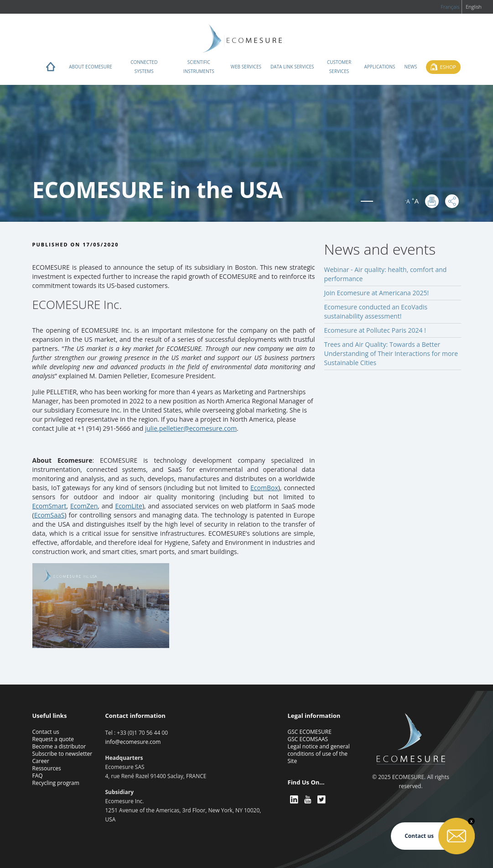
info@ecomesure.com (133, 742)
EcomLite (129, 506)
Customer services (339, 67)
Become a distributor (59, 746)
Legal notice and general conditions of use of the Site (319, 754)
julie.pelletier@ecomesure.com (191, 428)
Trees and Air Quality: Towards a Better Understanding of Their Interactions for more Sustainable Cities (391, 353)
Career (41, 761)
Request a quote (53, 739)
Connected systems (144, 67)
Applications (380, 67)
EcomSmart (49, 506)
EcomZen (84, 506)
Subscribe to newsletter (62, 754)
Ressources (47, 768)
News (411, 67)
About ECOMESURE (91, 67)
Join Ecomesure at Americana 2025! (377, 293)
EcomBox (264, 488)
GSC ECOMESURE (310, 732)
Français (450, 7)
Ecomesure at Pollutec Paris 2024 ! (375, 330)
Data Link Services (292, 67)
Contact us (46, 732)
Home (51, 69)
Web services (246, 67)
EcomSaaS (49, 515)
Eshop (448, 67)
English (474, 7)
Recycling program (56, 783)
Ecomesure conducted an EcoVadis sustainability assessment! (376, 311)
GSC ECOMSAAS (308, 739)
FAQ (38, 776)
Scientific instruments (199, 67)
